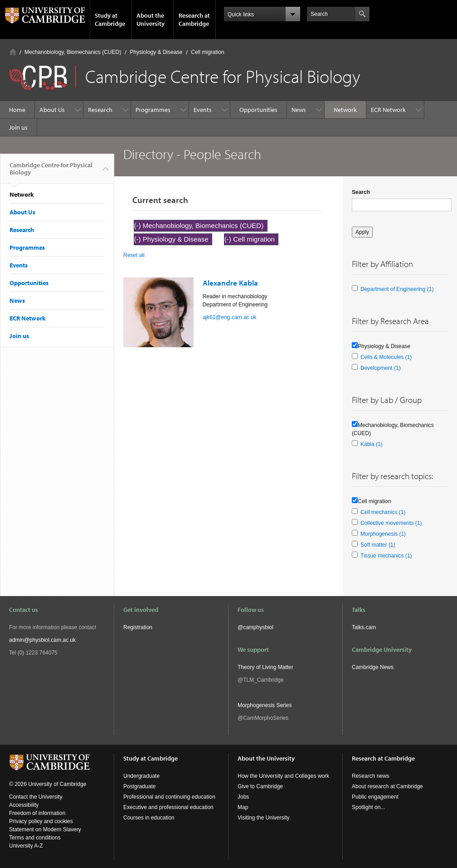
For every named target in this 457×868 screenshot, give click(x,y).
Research (100, 110)
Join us (18, 127)
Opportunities (258, 110)
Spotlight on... (368, 807)
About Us (52, 110)
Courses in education (149, 818)
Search (361, 192)
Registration (138, 627)
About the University (151, 19)
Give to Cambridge (260, 786)
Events (203, 110)
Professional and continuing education (169, 797)
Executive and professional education (168, 807)
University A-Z (26, 846)
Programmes (153, 110)
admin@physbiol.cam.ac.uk (42, 640)
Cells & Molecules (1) (386, 357)
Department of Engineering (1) (397, 289)
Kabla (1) (372, 444)
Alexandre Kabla (230, 283)
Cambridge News (373, 667)
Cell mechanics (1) (383, 512)
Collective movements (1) (391, 523)
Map (243, 807)
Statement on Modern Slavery (45, 829)
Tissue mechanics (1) (386, 556)
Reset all (134, 255)
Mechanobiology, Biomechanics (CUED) (73, 52)
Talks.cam (364, 627)
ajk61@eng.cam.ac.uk (230, 317)
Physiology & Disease (156, 52)
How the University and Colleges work (283, 776)
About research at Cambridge (387, 786)
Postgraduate (139, 786)
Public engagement (375, 797)
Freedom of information (37, 813)
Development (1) (381, 368)
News (299, 110)
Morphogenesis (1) (383, 534)
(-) (139, 225)
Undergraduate (141, 776)
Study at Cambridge (110, 19)
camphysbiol (258, 627)
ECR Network (388, 110)
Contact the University (36, 797)
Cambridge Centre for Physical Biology (51, 172)
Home (13, 52)
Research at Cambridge (194, 19)
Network (345, 110)
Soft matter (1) (378, 545)
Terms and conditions (35, 838)
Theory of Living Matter (265, 667)
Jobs (243, 797)
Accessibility (24, 805)
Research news (371, 776)
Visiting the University (264, 818)
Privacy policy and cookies (41, 821)
